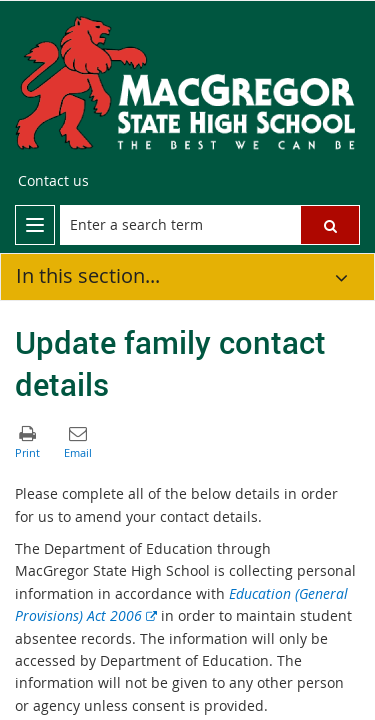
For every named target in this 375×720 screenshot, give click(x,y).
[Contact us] (53, 181)
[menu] (35, 225)
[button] (330, 225)
